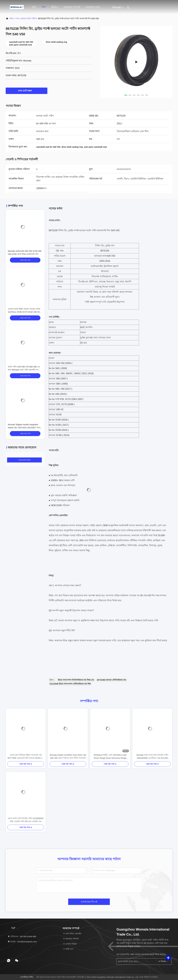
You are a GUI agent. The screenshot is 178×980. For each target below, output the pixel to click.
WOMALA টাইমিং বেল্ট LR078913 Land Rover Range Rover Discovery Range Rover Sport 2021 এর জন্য (110, 757)
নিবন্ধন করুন (163, 961)
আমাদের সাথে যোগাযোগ (93, 8)
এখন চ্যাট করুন (27, 91)
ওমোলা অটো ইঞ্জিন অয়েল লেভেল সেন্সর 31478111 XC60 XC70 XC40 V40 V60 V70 (24, 312)
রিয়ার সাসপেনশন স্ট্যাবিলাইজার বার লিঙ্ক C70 (76, 680)
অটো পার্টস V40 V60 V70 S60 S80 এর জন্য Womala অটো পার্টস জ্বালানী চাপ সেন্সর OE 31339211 (24, 370)
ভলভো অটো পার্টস (28, 18)
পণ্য (44, 7)
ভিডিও (54, 7)
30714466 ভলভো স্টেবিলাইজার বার (111, 680)
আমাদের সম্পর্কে (72, 7)
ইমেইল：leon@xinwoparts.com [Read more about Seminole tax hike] (22, 942)
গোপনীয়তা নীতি (27, 977)
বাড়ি (34, 7)
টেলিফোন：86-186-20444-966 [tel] (22, 936)
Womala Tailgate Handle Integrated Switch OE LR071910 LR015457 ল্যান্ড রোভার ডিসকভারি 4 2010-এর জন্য (24, 428)
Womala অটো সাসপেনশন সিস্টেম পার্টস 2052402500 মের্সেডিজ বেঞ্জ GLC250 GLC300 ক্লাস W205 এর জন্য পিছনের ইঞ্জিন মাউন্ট (152, 757)
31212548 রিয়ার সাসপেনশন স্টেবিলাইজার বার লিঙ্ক (70, 684)
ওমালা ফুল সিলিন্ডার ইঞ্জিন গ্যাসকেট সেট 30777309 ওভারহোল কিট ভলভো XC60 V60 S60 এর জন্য (26, 757)
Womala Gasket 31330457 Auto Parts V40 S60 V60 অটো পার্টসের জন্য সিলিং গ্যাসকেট (68, 756)
